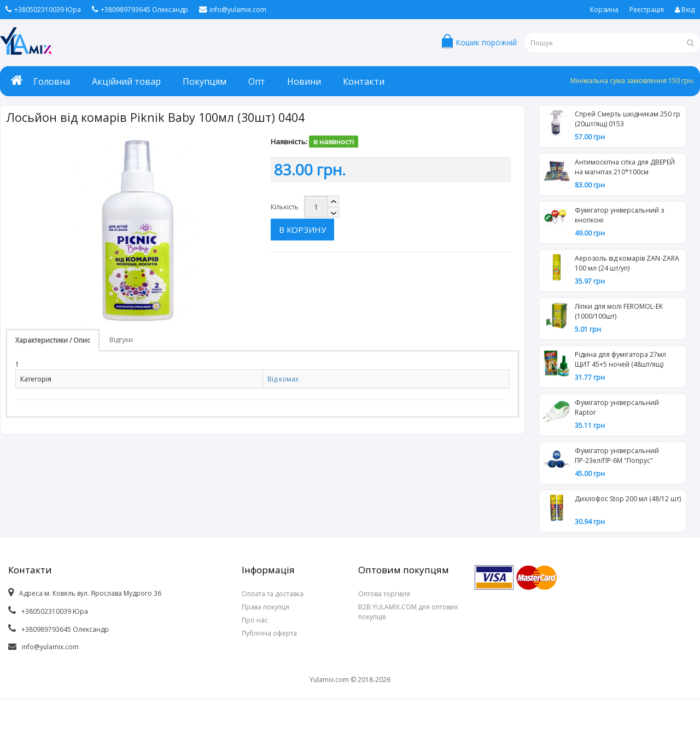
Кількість (285, 207)
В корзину (371, 207)
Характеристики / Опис (53, 340)
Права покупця (266, 607)
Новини (304, 81)
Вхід (685, 10)
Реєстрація (647, 10)
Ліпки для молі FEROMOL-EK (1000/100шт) (619, 311)
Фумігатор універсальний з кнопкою (619, 215)
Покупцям (205, 81)
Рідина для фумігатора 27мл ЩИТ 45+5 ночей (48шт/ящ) (620, 359)
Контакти (364, 81)
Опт (257, 81)
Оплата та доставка (273, 594)
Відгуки (121, 340)
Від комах (283, 379)
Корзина (604, 10)
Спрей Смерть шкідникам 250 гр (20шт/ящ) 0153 (628, 119)
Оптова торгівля (384, 594)
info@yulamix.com (233, 10)
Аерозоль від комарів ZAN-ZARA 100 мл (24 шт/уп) (627, 263)
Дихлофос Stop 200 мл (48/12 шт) (628, 499)
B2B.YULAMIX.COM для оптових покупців (408, 612)
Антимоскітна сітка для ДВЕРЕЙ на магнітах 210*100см (625, 167)
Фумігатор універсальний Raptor (617, 407)
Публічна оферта (269, 633)
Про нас (255, 620)
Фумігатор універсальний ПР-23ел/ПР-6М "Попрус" (617, 456)
